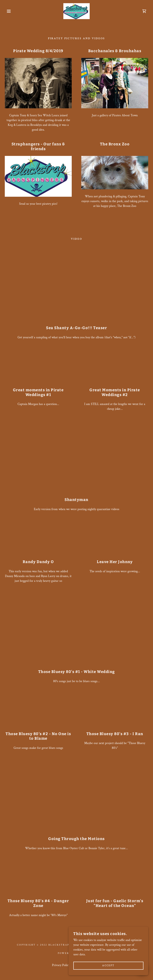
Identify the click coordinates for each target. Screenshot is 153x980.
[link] (76, 11)
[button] (8, 11)
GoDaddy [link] (88, 953)
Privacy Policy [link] (61, 965)
